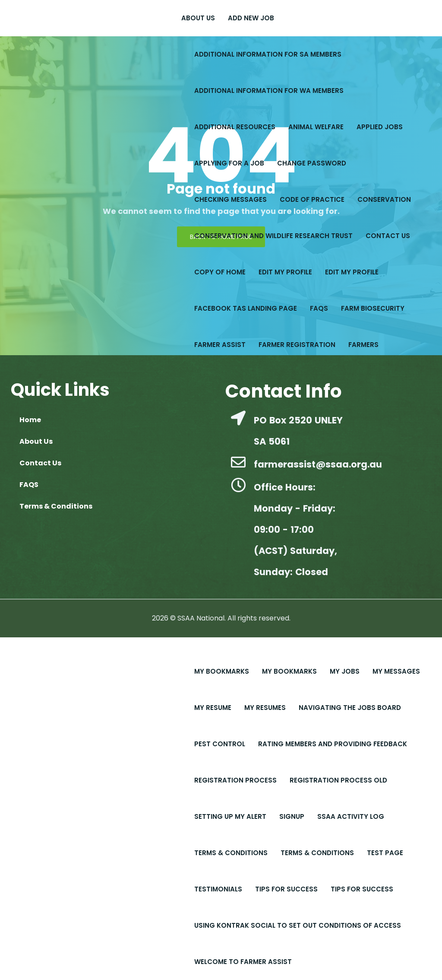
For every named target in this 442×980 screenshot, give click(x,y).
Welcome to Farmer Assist (243, 962)
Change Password (312, 163)
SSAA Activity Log (351, 816)
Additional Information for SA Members (268, 54)
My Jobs (345, 671)
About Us (198, 18)
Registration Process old (338, 780)
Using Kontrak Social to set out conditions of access (298, 925)
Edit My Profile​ (352, 272)
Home (30, 420)
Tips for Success (362, 889)
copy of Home (220, 272)
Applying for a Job (229, 163)
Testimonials (218, 889)
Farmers (363, 345)
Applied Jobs (380, 127)
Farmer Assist (220, 345)
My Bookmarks (222, 671)
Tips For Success (286, 889)
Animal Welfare (316, 127)
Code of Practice (312, 199)
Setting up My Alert (230, 816)
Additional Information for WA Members (269, 91)
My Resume (213, 708)
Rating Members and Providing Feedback (333, 744)
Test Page (385, 853)
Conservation (384, 199)
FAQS (319, 308)
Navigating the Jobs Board (350, 708)
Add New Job (251, 18)
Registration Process (235, 780)
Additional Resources (235, 127)
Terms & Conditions (231, 853)
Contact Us (388, 236)
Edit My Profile (285, 272)
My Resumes (265, 708)
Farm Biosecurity (373, 308)
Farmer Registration (297, 345)
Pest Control (220, 744)
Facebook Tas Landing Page (246, 308)
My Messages (396, 671)
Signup (292, 816)
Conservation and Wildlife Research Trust (273, 236)
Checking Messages (230, 199)
